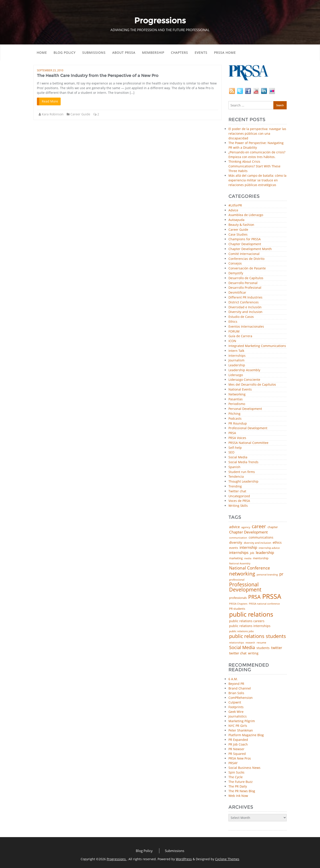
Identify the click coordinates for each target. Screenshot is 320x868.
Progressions (117, 859)
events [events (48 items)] (234, 548)
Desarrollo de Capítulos (246, 278)
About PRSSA (124, 53)
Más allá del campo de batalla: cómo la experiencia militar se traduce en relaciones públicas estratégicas (257, 180)
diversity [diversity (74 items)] (236, 542)
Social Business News (244, 768)
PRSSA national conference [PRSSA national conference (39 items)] (264, 604)
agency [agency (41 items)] (246, 527)
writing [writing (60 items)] (253, 653)
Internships (237, 356)
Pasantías (236, 399)
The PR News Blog (242, 791)
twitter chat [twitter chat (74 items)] (238, 653)
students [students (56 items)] (263, 648)
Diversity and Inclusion (245, 312)
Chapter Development (245, 244)
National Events (240, 390)
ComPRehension (241, 698)
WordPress (184, 859)
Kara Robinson (53, 114)
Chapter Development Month (250, 249)
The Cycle (236, 777)
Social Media (238, 457)
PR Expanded (238, 740)
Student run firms (242, 472)
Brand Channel (240, 688)
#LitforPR (235, 205)
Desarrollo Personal (243, 283)
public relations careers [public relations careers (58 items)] (247, 621)
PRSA (232, 433)
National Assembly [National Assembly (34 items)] (240, 564)
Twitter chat (237, 491)
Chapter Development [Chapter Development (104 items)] (248, 532)
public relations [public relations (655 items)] (251, 614)
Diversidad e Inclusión (245, 307)
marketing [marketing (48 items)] (236, 558)
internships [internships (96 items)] (239, 553)
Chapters (179, 53)
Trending (235, 486)
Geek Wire (236, 712)
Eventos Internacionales (246, 327)
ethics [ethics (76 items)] (277, 542)
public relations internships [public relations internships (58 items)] (250, 626)
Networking (237, 394)
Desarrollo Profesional (245, 288)
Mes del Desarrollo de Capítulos (252, 385)
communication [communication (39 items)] (238, 538)
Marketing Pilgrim (242, 721)
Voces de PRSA (239, 501)
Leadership (237, 365)
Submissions (94, 53)
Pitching (234, 414)
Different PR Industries (245, 298)
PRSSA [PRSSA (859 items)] (272, 596)
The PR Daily (238, 786)
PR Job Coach (238, 744)
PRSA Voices (237, 438)
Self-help (235, 448)
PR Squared (237, 754)
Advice (233, 210)
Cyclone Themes (227, 859)
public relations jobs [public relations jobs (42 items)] (241, 631)
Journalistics (238, 716)
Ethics (233, 322)
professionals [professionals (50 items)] (238, 598)
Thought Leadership (243, 482)
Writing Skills (238, 506)
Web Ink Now (238, 796)
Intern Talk (236, 351)
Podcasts (235, 419)
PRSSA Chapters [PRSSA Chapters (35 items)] (238, 604)
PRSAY (233, 763)
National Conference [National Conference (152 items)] (250, 568)
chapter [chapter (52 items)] (273, 527)
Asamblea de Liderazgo (246, 215)
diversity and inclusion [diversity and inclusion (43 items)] (257, 543)
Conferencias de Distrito (246, 259)
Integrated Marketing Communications (257, 346)
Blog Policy (65, 53)
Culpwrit (235, 702)
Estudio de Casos (241, 317)
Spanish (234, 467)
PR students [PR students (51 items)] (237, 609)
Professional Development (248, 428)
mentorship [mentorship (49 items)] (261, 558)
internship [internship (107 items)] (248, 547)
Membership (153, 53)
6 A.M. (233, 679)
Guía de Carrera (240, 336)
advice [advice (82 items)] (234, 527)
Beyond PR (236, 684)
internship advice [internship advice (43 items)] (269, 548)
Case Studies (238, 235)
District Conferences (244, 302)
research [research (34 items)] (250, 643)
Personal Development (245, 409)
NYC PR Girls (238, 726)
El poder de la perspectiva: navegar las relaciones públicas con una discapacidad (257, 133)
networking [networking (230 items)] (242, 574)
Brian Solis (236, 693)
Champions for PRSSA (245, 239)
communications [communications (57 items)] (261, 537)
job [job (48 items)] (252, 553)
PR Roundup (238, 424)
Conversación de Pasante (247, 268)
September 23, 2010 (50, 70)
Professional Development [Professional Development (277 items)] (245, 587)
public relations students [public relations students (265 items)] (258, 636)
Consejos (235, 264)
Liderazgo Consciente (244, 380)
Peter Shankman (241, 730)
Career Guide (80, 114)
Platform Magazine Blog (246, 735)
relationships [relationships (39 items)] (237, 642)
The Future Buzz (241, 782)
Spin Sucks (236, 772)
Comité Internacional (244, 254)
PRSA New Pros (240, 758)
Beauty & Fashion (241, 225)
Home (42, 53)
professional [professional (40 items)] (237, 580)
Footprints (236, 707)
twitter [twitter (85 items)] (277, 648)
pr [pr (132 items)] (281, 574)
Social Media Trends (243, 462)
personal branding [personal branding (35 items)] (267, 575)
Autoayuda (236, 220)
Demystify (236, 273)
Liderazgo (236, 375)
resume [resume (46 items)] (261, 643)
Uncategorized (239, 496)
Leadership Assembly (244, 370)
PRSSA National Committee (248, 443)
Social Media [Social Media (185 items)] (242, 647)
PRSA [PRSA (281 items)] (254, 597)
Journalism (236, 360)
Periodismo (237, 404)
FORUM (234, 332)
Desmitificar (237, 293)
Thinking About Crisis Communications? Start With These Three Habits (254, 166)
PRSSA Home (225, 53)
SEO (231, 452)
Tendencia (236, 477)
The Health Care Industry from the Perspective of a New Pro (98, 76)
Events (201, 53)
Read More (50, 101)
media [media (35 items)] (248, 558)
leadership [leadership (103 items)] (265, 552)
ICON (232, 341)
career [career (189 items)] (259, 526)
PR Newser (236, 749)
